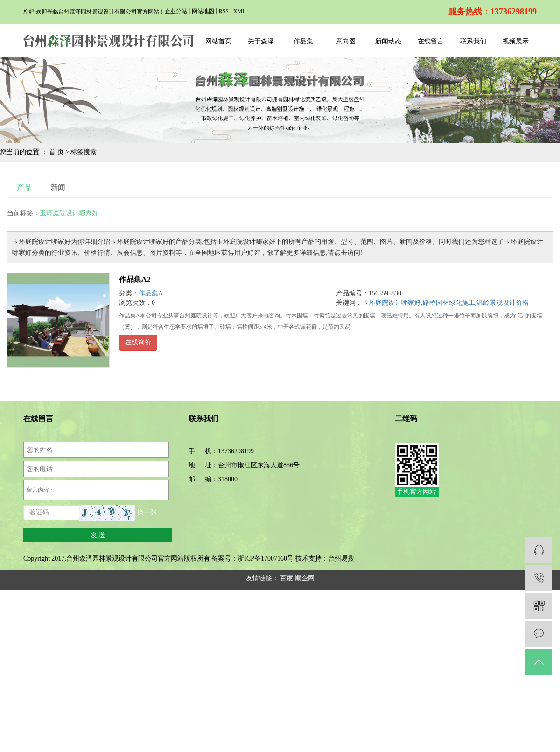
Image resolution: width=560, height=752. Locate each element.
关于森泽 (261, 41)
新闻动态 (388, 41)
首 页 (56, 152)
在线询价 (138, 342)
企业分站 (176, 11)
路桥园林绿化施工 (449, 303)
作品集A (151, 293)
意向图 (346, 41)
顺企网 (305, 578)
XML (240, 11)
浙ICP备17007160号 (266, 559)
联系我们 (473, 41)
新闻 (58, 187)
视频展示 (516, 41)
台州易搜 (341, 559)
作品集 (303, 41)
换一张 (147, 513)
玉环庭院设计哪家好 (392, 303)
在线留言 (431, 41)
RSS (224, 11)
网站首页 (218, 41)
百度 (287, 578)
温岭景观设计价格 (503, 303)
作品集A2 (135, 279)
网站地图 (203, 11)
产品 (24, 187)
